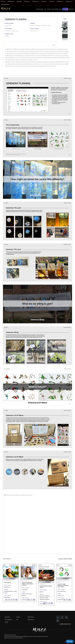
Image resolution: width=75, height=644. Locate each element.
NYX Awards (27, 1)
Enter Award (65, 9)
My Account (71, 9)
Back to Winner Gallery (65, 559)
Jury (45, 9)
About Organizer (8, 620)
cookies (47, 636)
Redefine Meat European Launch (46, 587)
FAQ (17, 620)
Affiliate (7, 622)
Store (60, 9)
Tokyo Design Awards (5, 4)
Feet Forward (7, 582)
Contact (18, 617)
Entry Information (40, 9)
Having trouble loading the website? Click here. (18, 495)
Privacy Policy (38, 636)
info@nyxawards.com (65, 624)
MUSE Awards (11, 1)
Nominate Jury (31, 620)
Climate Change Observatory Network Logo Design (63, 585)
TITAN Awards (36, 1)
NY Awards (44, 1)
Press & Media (55, 9)
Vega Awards (19, 1)
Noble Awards (60, 1)
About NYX (7, 617)
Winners (49, 9)
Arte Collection (69, 1)
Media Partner (31, 617)
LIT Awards (52, 1)
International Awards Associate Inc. (16, 638)
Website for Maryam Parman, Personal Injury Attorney (28, 584)
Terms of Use (33, 636)
